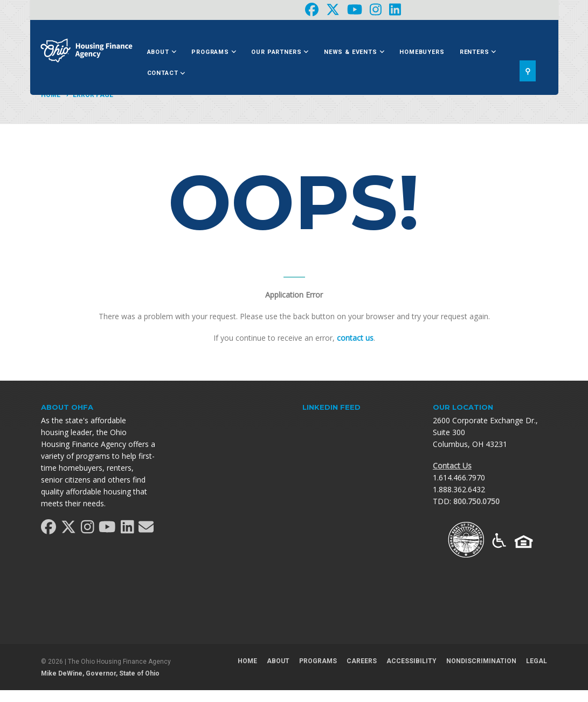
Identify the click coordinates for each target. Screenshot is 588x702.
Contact (166, 73)
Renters (478, 52)
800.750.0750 (476, 501)
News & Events (354, 52)
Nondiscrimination (481, 661)
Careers (362, 661)
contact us (355, 338)
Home (51, 95)
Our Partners (280, 52)
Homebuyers (422, 52)
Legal (537, 661)
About (162, 52)
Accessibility (411, 661)
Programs (214, 52)
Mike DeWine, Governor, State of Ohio (100, 673)
